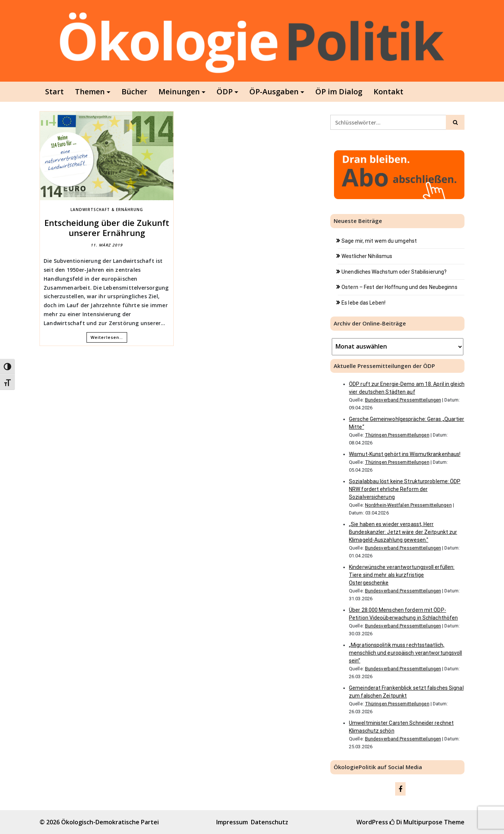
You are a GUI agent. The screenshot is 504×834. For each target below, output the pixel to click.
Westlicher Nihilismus (367, 256)
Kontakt (388, 92)
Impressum (232, 822)
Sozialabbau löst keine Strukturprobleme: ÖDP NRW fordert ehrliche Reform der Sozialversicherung (405, 489)
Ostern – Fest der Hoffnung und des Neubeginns (399, 287)
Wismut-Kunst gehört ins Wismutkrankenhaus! (405, 454)
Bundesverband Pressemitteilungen (403, 400)
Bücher (134, 92)
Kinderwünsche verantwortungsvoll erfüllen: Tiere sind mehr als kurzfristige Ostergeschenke (402, 575)
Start (54, 92)
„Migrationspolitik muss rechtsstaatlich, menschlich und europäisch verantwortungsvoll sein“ (405, 653)
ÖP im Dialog (339, 92)
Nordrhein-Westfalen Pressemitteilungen (408, 505)
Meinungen (179, 92)
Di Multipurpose (416, 822)
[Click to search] (455, 122)
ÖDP (225, 92)
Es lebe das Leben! (363, 303)
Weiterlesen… (107, 337)
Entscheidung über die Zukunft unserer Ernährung (107, 227)
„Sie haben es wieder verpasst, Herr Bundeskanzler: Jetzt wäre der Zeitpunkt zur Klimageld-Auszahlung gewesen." (403, 532)
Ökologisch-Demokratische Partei (110, 822)
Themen (90, 92)
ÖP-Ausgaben (274, 92)
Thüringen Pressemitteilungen (397, 435)
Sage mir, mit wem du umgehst (379, 241)
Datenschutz (270, 822)
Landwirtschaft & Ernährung (107, 210)
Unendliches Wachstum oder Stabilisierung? (394, 272)
